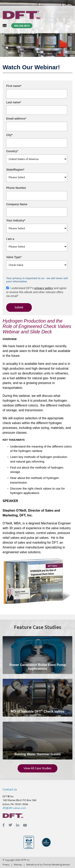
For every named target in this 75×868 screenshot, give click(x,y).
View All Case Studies (37, 768)
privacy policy (44, 288)
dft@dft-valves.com (14, 808)
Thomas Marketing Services (56, 864)
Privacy (6, 864)
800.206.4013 (22, 26)
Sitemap (18, 864)
